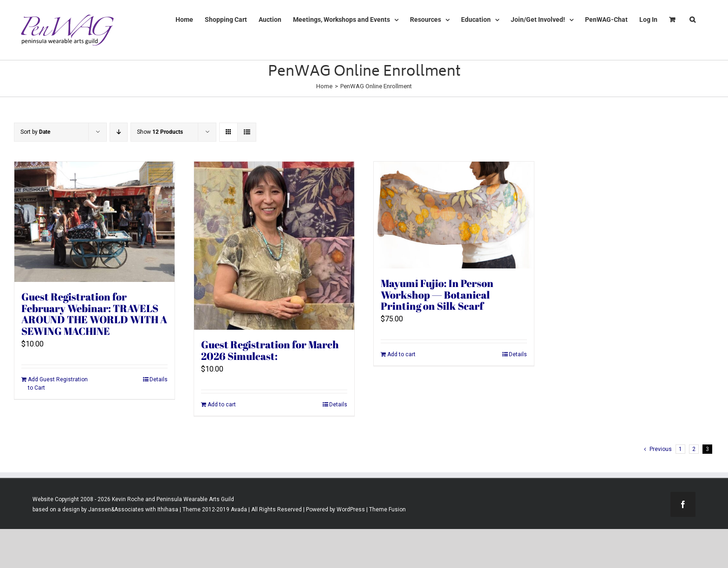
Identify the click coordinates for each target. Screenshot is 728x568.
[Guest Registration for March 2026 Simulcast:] (274, 246)
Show (160, 132)
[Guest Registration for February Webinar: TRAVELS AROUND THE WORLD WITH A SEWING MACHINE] (94, 222)
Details (159, 379)
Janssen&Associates (116, 509)
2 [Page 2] (694, 449)
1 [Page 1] (680, 449)
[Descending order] (119, 132)
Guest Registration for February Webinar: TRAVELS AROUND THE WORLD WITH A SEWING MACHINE (94, 314)
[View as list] (247, 132)
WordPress (351, 509)
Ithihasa (167, 509)
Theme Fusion (387, 509)
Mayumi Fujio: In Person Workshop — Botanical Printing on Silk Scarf (437, 295)
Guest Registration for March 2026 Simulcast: (270, 350)
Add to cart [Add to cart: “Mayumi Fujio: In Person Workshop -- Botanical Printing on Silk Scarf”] (401, 354)
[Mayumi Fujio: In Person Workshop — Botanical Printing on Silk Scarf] (454, 215)
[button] (692, 20)
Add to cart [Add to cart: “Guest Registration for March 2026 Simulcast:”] (222, 405)
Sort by (35, 132)
